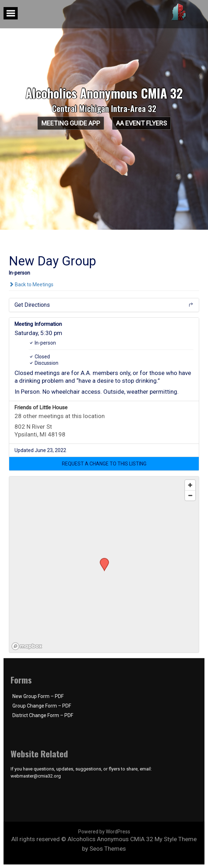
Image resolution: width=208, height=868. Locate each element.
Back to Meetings (31, 285)
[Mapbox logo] (27, 646)
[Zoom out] (190, 495)
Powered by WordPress (104, 832)
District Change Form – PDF (43, 715)
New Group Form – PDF (38, 696)
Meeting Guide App (70, 123)
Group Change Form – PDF (42, 706)
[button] (104, 464)
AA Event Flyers (141, 123)
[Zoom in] (190, 485)
